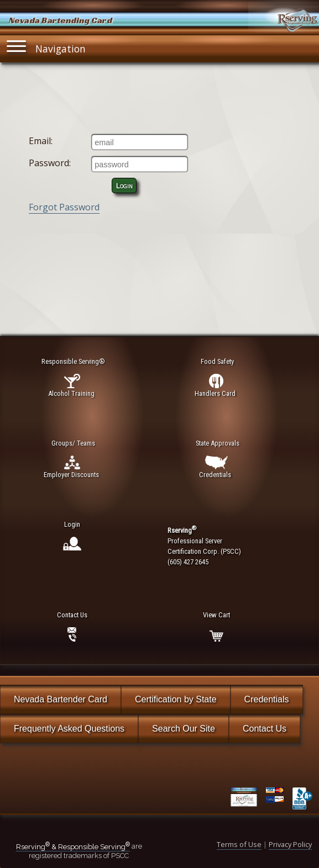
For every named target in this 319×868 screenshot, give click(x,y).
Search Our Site (184, 729)
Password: (50, 163)
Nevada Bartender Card (61, 699)
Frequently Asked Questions (69, 729)
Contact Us (265, 729)
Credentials (267, 699)
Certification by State (176, 699)
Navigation (46, 46)
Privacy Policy (290, 844)
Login (124, 186)
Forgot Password (64, 207)
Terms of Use (239, 844)
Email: (41, 141)
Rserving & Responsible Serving (73, 847)
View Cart (216, 615)
